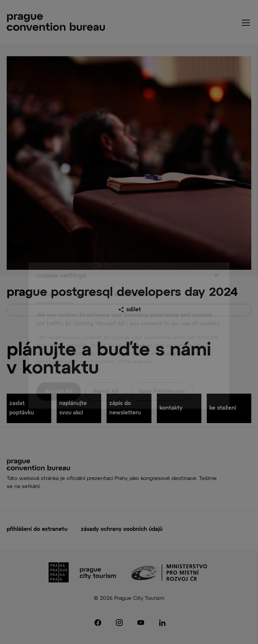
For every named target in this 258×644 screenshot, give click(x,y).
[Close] (216, 262)
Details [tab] (89, 281)
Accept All (59, 378)
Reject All (106, 378)
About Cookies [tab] (132, 281)
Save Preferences (162, 378)
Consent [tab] (55, 281)
